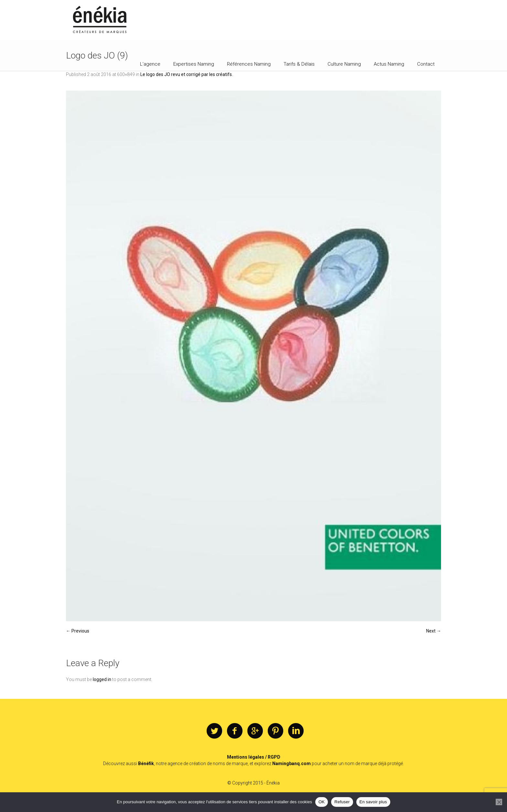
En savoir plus (373, 802)
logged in (102, 679)
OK (322, 802)
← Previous (78, 631)
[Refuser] (499, 802)
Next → (434, 631)
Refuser (342, 802)
